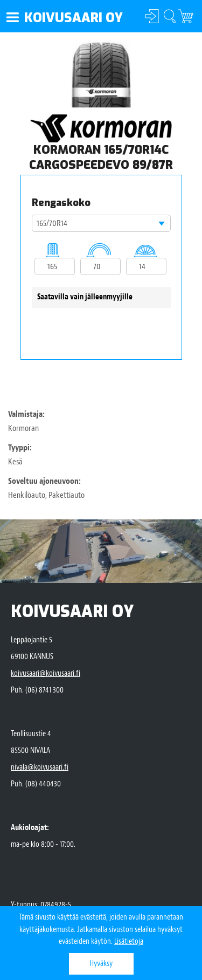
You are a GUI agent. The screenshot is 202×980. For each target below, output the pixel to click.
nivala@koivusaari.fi (40, 767)
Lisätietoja (129, 941)
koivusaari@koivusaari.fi (46, 673)
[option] (101, 75)
